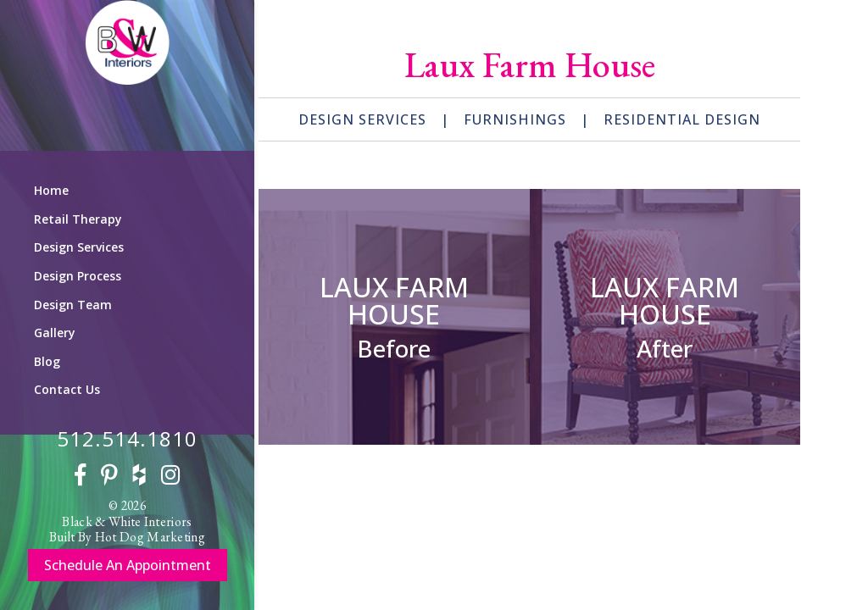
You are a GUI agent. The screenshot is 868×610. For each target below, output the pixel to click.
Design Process (78, 276)
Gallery (55, 333)
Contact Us (67, 389)
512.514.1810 (127, 438)
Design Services (79, 247)
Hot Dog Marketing (150, 537)
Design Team (73, 305)
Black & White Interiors (127, 521)
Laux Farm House (394, 300)
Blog (47, 361)
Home (51, 190)
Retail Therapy (78, 219)
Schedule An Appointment (128, 565)
